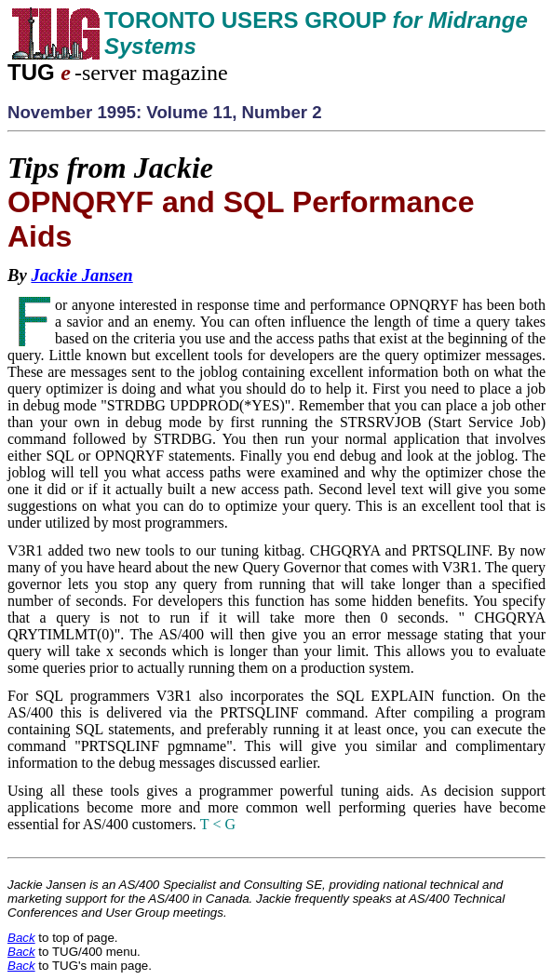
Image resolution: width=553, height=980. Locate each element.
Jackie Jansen (81, 275)
